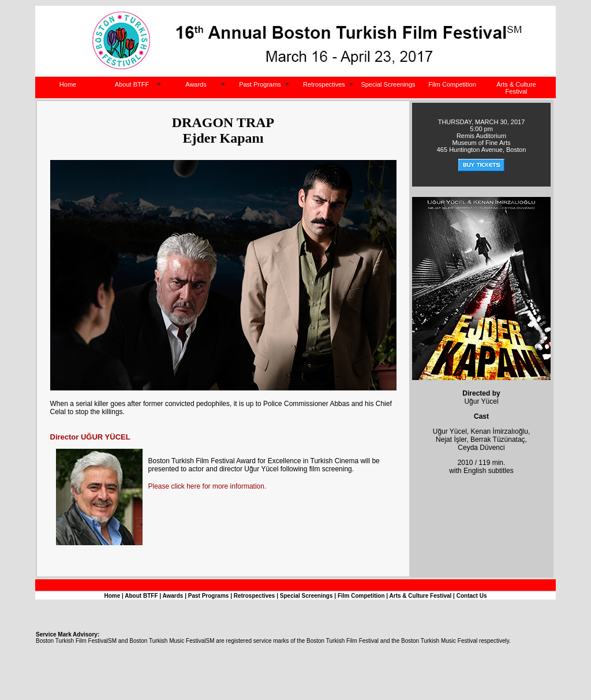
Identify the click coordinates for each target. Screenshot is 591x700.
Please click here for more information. (207, 486)
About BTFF (132, 84)
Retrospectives (324, 84)
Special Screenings (388, 84)
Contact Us (472, 596)
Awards (196, 84)
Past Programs (260, 84)
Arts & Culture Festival (516, 88)
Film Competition (452, 84)
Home (68, 84)
